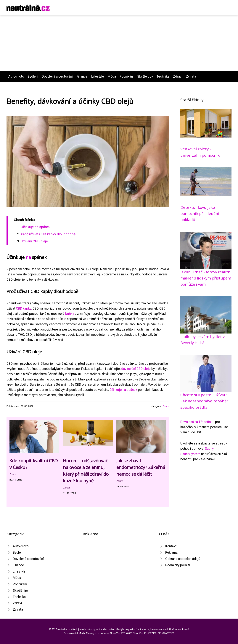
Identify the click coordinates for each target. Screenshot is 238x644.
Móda (112, 76)
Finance (82, 76)
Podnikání (127, 76)
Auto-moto (16, 76)
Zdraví (178, 76)
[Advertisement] (119, 43)
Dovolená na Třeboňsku (197, 422)
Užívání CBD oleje (34, 241)
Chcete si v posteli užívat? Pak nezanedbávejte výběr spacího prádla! (204, 401)
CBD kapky (24, 308)
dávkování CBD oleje (136, 369)
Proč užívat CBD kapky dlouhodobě (48, 234)
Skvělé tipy (145, 76)
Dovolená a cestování (57, 76)
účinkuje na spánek (123, 390)
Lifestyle (98, 76)
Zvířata (191, 76)
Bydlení (33, 76)
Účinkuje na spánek (36, 227)
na (28, 257)
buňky (70, 314)
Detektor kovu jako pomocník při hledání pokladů (200, 214)
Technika (163, 76)
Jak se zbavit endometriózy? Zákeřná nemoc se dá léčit (141, 467)
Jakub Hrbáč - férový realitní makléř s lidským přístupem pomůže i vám (206, 278)
